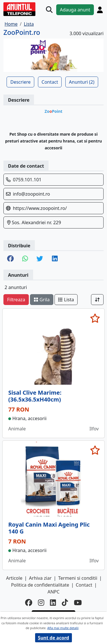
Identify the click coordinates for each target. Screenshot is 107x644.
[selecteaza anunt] (95, 318)
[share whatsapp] (25, 259)
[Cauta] (49, 10)
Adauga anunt (75, 10)
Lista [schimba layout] (66, 300)
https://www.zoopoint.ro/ (40, 208)
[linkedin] (53, 603)
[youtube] (78, 603)
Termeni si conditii (78, 578)
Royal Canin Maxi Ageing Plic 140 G (49, 528)
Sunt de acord (53, 638)
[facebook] (29, 603)
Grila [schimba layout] (42, 300)
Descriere (20, 82)
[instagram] (41, 603)
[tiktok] (65, 603)
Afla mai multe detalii (63, 628)
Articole (14, 578)
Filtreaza (16, 300)
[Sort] (97, 300)
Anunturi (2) (82, 82)
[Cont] (100, 10)
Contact (50, 82)
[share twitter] (40, 259)
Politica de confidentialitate (40, 585)
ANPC (53, 592)
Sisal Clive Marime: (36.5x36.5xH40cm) (35, 396)
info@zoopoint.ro (31, 194)
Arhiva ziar (40, 578)
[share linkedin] (55, 259)
